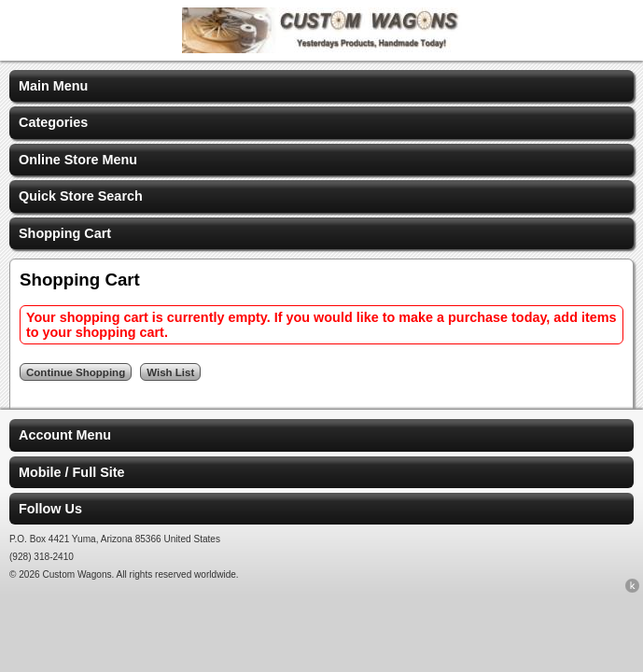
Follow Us (50, 509)
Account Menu (65, 435)
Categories (53, 122)
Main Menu (53, 86)
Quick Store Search (81, 196)
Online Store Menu (78, 160)
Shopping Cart (65, 233)
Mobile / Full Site (72, 472)
